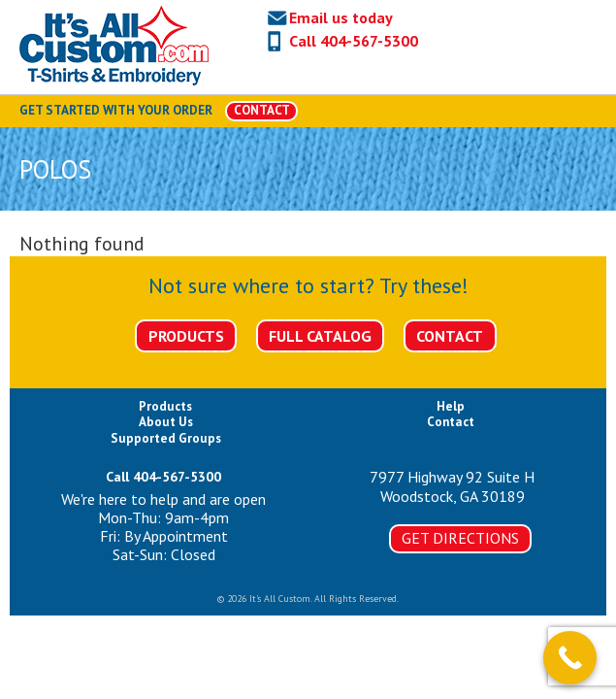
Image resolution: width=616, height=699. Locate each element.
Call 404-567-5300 (354, 41)
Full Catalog (320, 336)
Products (186, 336)
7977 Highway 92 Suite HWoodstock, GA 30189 (452, 486)
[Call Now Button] (570, 658)
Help (451, 406)
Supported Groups (166, 438)
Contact (450, 336)
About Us (166, 422)
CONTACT (262, 110)
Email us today (341, 17)
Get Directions (460, 538)
